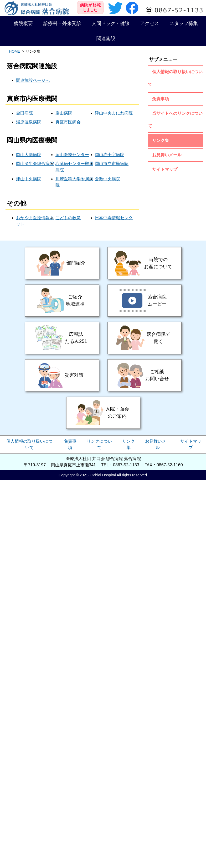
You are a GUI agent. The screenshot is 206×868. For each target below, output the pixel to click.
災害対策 (62, 375)
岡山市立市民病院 (112, 164)
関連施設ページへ (33, 80)
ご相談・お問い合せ (145, 375)
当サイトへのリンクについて (175, 120)
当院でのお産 (145, 263)
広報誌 (62, 338)
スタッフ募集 (184, 23)
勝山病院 (64, 113)
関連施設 (106, 38)
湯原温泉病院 (29, 122)
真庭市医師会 (68, 122)
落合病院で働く (145, 338)
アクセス (150, 23)
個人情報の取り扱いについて (175, 78)
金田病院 (24, 113)
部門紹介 (62, 263)
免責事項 (161, 99)
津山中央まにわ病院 (114, 113)
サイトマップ (165, 169)
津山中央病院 (29, 179)
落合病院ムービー (145, 301)
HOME (15, 51)
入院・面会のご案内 (103, 413)
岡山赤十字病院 (110, 155)
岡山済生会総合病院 (35, 164)
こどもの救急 (68, 218)
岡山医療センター (72, 155)
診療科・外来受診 (62, 23)
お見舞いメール (167, 155)
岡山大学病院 (29, 155)
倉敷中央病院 (107, 179)
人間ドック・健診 (111, 23)
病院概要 (23, 23)
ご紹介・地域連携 (62, 301)
